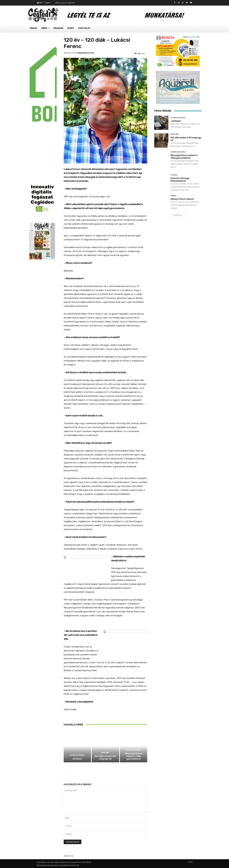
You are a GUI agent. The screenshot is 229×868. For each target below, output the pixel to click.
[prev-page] (66, 767)
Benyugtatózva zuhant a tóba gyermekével (134, 756)
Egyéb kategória (77, 755)
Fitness (174, 175)
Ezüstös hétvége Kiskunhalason (180, 180)
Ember (173, 196)
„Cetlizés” (77, 759)
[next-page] (70, 767)
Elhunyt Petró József (182, 199)
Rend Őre (105, 753)
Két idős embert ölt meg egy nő (105, 758)
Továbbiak (178, 215)
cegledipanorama (85, 53)
